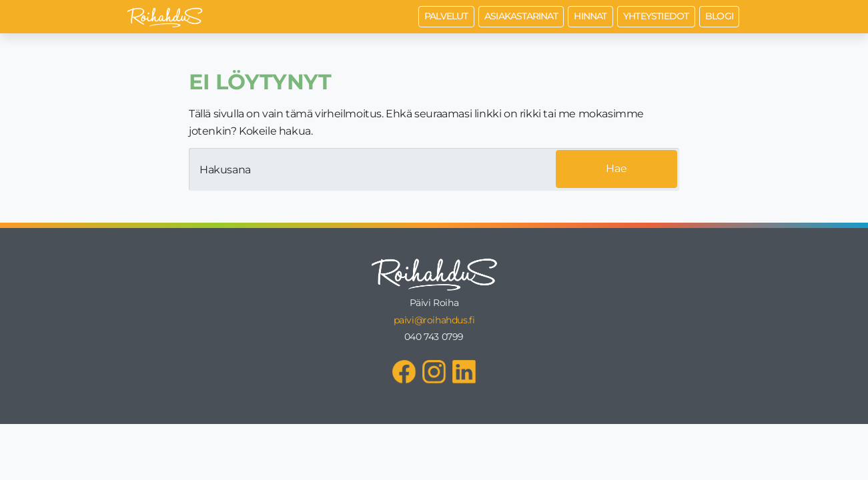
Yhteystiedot (656, 16)
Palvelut (446, 16)
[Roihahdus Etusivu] (165, 17)
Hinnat (590, 16)
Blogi (719, 16)
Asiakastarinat (521, 16)
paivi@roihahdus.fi (434, 320)
